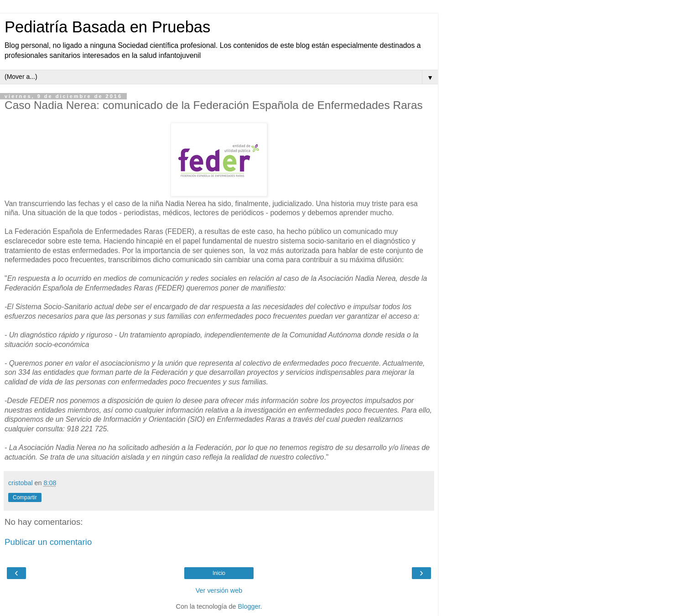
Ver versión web (219, 590)
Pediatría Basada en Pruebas (107, 27)
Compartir (25, 497)
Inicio (219, 573)
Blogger (249, 606)
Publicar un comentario (48, 542)
